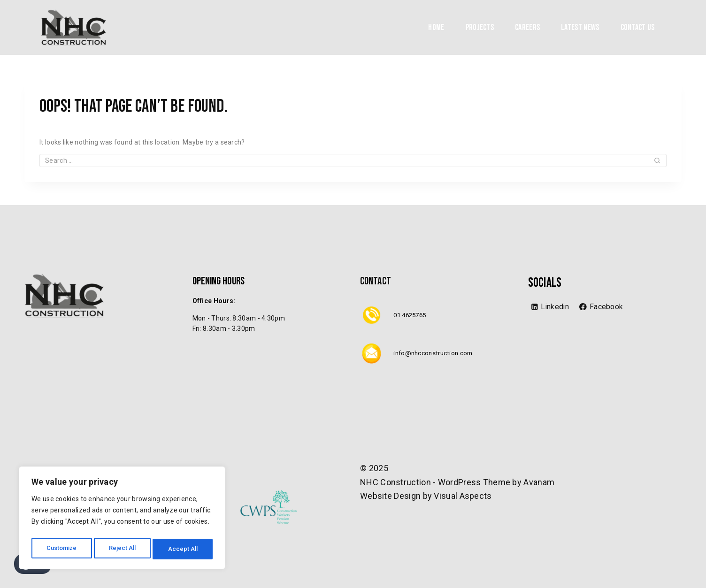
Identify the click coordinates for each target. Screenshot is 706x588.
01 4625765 (412, 315)
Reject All (124, 549)
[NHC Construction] (74, 27)
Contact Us (638, 27)
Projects (480, 27)
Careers (527, 27)
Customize (62, 549)
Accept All (184, 549)
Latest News (580, 27)
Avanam (539, 482)
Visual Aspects (463, 496)
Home (436, 27)
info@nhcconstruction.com (435, 353)
